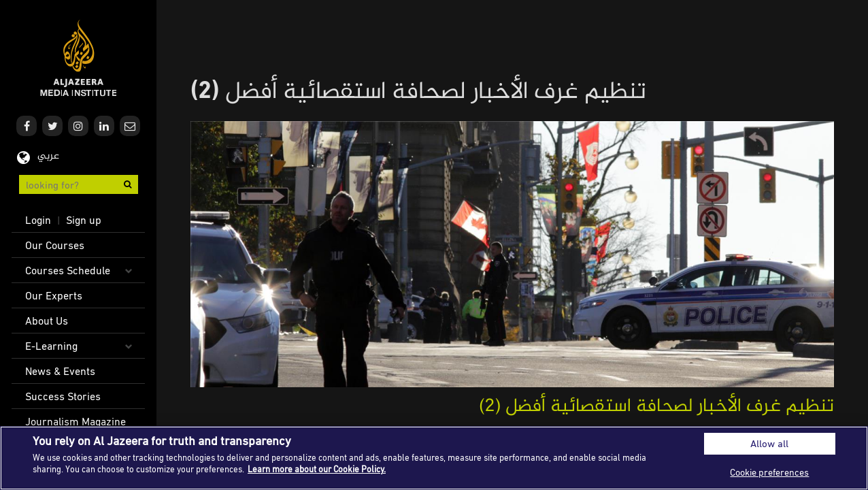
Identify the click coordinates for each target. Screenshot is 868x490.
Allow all (769, 443)
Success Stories (63, 396)
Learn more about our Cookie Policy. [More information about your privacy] (317, 469)
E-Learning (51, 346)
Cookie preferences (769, 472)
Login (38, 220)
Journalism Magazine (76, 421)
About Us (47, 321)
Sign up (84, 220)
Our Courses (55, 245)
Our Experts (54, 295)
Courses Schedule (68, 270)
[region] (434, 458)
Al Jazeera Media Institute (79, 58)
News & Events (60, 371)
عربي (48, 156)
